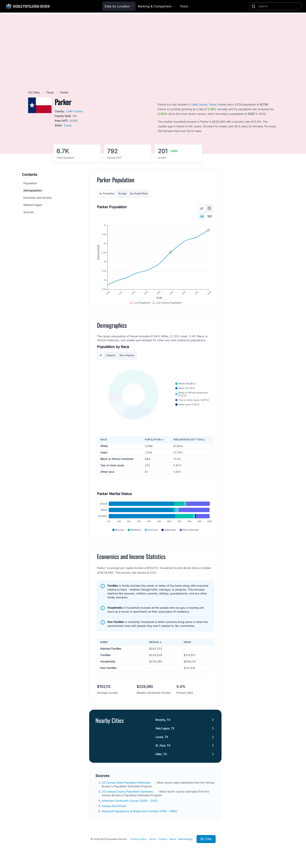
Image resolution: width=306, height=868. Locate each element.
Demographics (33, 190)
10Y (210, 216)
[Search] (279, 6)
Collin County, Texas (204, 104)
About (173, 839)
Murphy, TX (163, 720)
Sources (29, 212)
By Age (122, 194)
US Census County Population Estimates (128, 791)
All (202, 216)
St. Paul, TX (163, 745)
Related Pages (33, 205)
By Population (107, 194)
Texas (50, 92)
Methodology (185, 839)
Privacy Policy (139, 839)
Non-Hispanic (127, 355)
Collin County (75, 111)
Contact (163, 839)
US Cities (34, 92)
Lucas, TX (162, 737)
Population (30, 183)
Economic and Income (37, 198)
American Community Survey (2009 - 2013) (130, 801)
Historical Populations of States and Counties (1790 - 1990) (140, 811)
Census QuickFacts (114, 806)
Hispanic (111, 355)
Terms (152, 839)
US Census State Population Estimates (126, 783)
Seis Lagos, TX (165, 728)
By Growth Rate (139, 194)
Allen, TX (161, 754)
